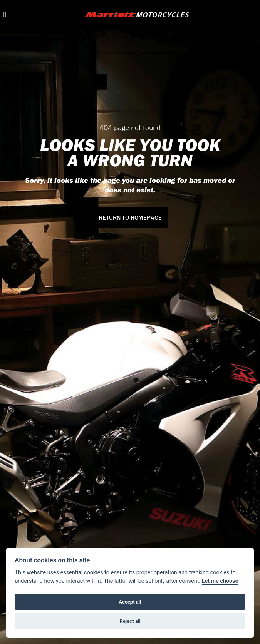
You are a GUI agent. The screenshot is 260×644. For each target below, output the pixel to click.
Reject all (130, 621)
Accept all (130, 602)
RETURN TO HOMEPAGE (130, 217)
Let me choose (220, 581)
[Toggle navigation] (5, 15)
